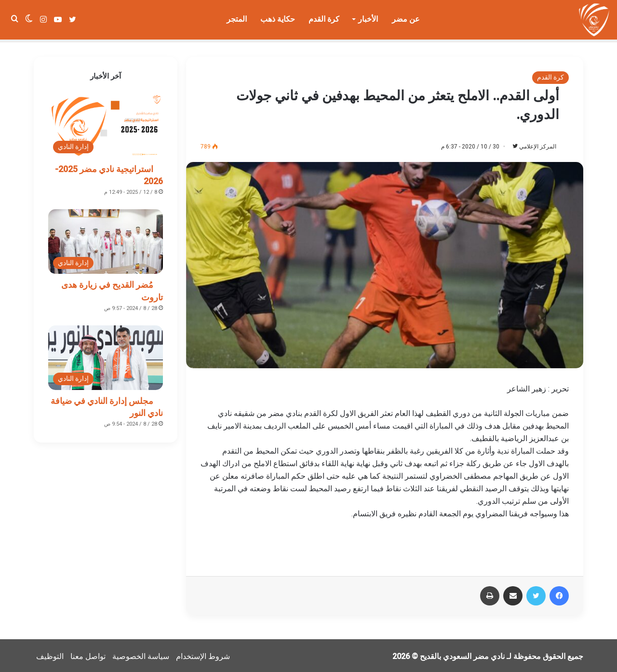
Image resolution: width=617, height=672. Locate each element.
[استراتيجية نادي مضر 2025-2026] (106, 123)
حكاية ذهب (278, 19)
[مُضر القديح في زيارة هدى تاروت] (106, 239)
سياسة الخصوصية (141, 654)
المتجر (237, 19)
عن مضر (406, 19)
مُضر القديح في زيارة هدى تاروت (112, 288)
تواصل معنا (88, 654)
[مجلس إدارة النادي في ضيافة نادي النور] (106, 355)
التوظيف (50, 654)
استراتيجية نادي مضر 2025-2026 (109, 172)
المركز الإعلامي (533, 144)
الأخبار (368, 19)
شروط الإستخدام (203, 654)
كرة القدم (324, 19)
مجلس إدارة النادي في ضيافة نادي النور (107, 404)
